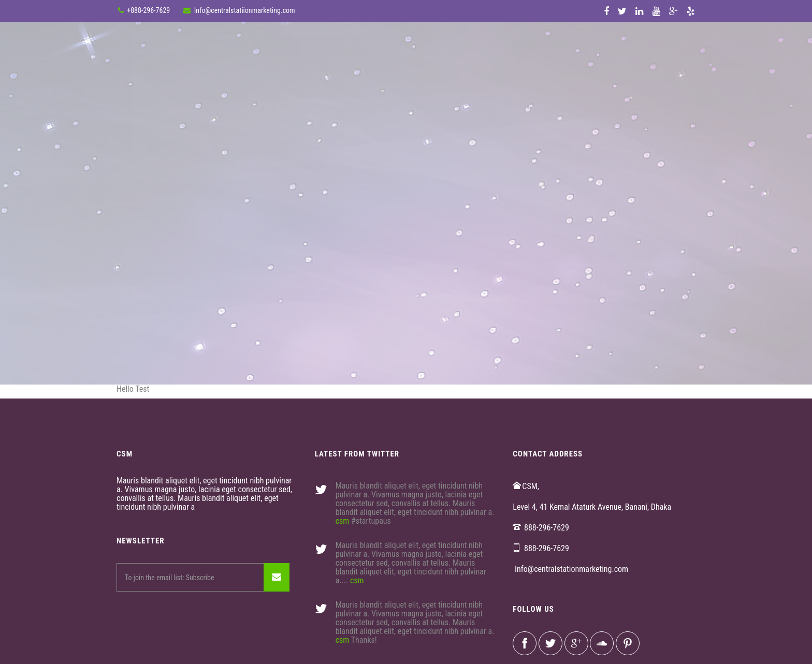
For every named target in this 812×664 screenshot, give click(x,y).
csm (343, 521)
